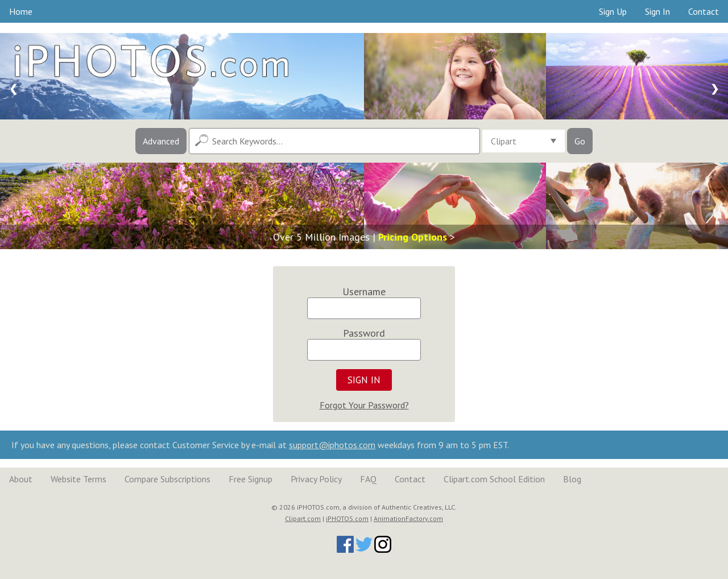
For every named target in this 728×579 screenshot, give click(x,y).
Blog (572, 479)
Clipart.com (303, 518)
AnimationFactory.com (408, 518)
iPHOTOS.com (347, 518)
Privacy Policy (316, 479)
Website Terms (78, 479)
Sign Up (613, 11)
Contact (704, 11)
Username (364, 291)
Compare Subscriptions (167, 479)
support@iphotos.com (332, 445)
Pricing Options (413, 237)
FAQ (368, 479)
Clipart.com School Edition (494, 479)
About (21, 479)
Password (364, 333)
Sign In (657, 11)
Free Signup (251, 479)
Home (21, 11)
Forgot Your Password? (364, 405)
